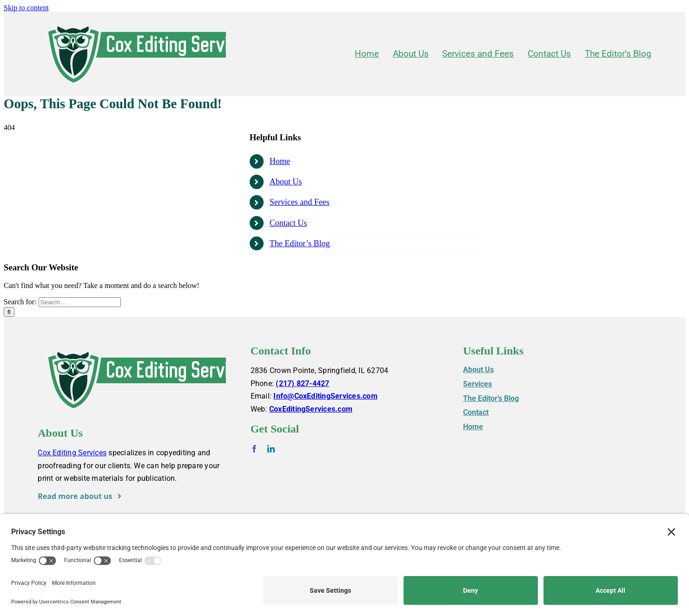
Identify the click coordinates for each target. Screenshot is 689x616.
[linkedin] (271, 449)
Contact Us (288, 223)
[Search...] (80, 302)
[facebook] (254, 449)
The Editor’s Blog (300, 243)
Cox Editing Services (72, 453)
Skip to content (26, 8)
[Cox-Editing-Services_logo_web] (154, 23)
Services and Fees (300, 202)
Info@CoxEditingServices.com (325, 396)
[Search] (9, 312)
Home (280, 161)
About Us (286, 182)
